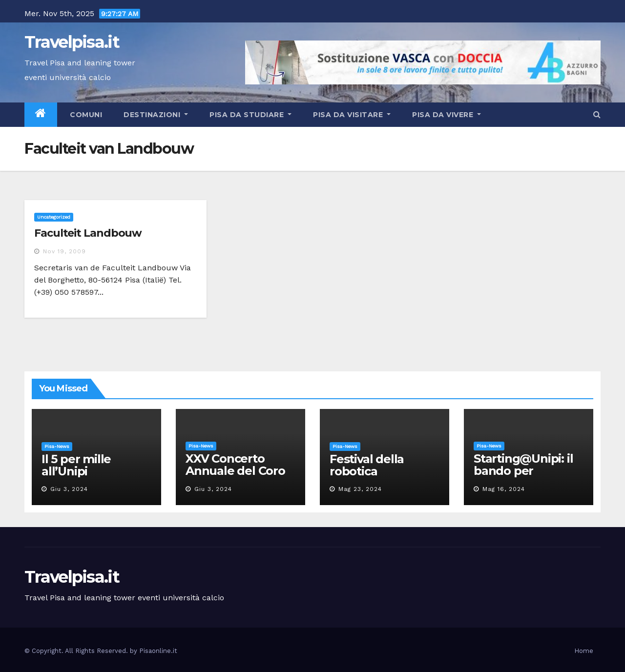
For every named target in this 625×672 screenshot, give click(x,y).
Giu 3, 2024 (69, 489)
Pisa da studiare (250, 115)
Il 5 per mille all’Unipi (76, 465)
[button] (597, 114)
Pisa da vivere (447, 115)
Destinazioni (156, 115)
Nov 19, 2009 (64, 251)
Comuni (85, 115)
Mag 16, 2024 (504, 489)
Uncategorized (54, 217)
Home (584, 651)
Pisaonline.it (158, 651)
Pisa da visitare (352, 115)
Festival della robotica (367, 465)
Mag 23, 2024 (360, 489)
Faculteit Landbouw (88, 233)
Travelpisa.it (72, 42)
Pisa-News (57, 446)
